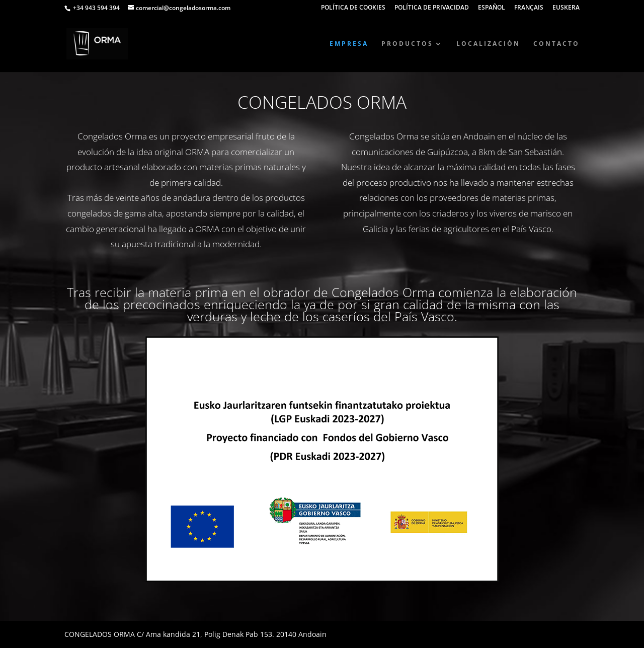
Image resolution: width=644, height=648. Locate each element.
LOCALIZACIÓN (488, 44)
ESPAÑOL (492, 8)
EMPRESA (349, 44)
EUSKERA (566, 8)
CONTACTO (556, 44)
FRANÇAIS (529, 8)
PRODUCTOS (407, 44)
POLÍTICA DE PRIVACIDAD (432, 8)
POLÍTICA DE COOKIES (353, 8)
